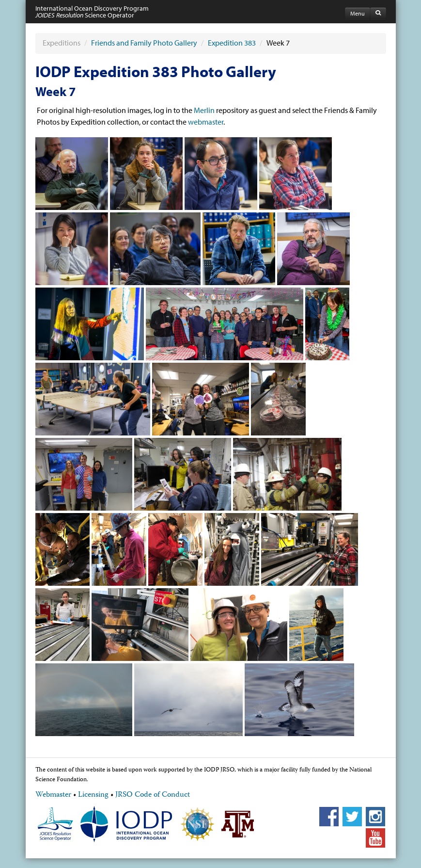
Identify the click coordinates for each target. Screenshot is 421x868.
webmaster (206, 122)
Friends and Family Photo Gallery (144, 43)
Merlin (204, 110)
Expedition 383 (232, 43)
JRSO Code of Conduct (153, 795)
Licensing (93, 795)
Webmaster (53, 795)
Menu (358, 13)
